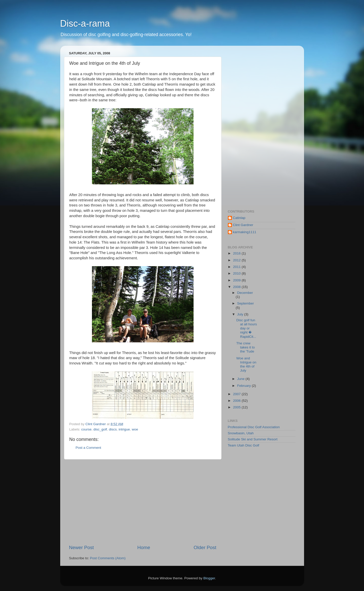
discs (113, 429)
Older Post (205, 547)
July (241, 314)
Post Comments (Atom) (108, 558)
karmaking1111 (245, 232)
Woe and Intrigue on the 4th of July (246, 364)
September (246, 303)
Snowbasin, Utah (241, 433)
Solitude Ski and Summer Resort (253, 439)
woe (135, 429)
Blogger (209, 578)
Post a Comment (89, 448)
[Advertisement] (143, 502)
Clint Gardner (243, 225)
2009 (237, 280)
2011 (237, 267)
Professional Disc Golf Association (254, 427)
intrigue (124, 429)
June (241, 379)
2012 (237, 260)
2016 (237, 253)
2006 (237, 401)
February (245, 386)
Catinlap (239, 218)
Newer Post (82, 547)
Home (144, 547)
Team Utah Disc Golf (244, 445)
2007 (237, 394)
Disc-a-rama (85, 23)
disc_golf (100, 429)
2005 (237, 407)
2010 (237, 273)
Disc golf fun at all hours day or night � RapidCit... (247, 328)
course (86, 429)
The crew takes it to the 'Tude (246, 347)
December (245, 293)
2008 (237, 287)
